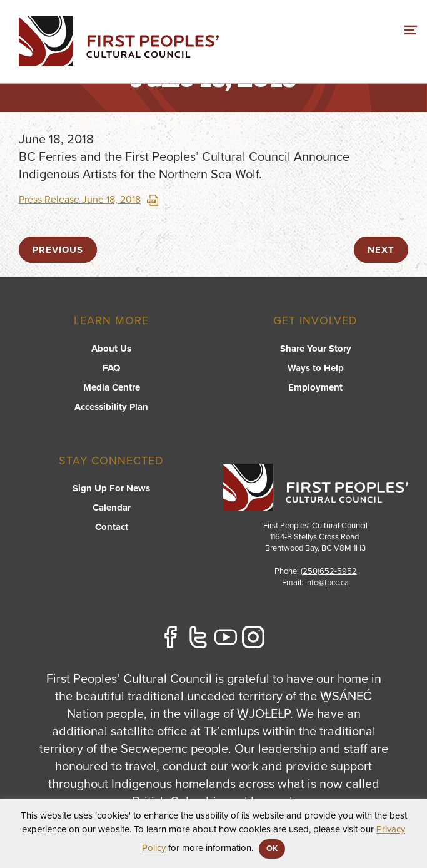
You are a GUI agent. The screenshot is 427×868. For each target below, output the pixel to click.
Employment (315, 387)
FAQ (111, 368)
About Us (111, 349)
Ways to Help (316, 368)
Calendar (112, 508)
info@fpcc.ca (327, 583)
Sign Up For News (111, 488)
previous (58, 250)
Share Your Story (316, 349)
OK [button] (272, 849)
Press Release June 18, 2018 (88, 200)
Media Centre (112, 387)
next (381, 250)
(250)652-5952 (329, 571)
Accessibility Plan (111, 407)
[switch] (411, 28)
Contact (112, 527)
